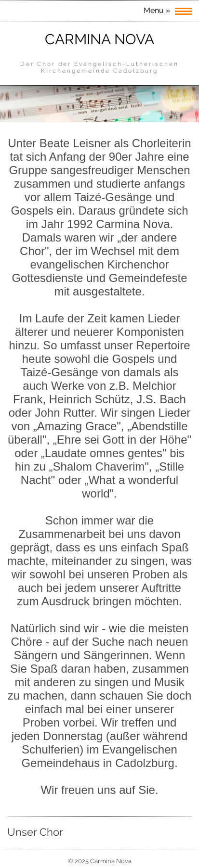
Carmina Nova (99, 39)
